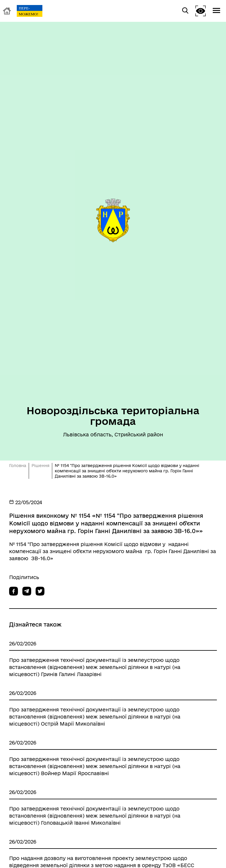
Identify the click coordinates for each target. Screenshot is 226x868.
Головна (18, 466)
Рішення (40, 466)
